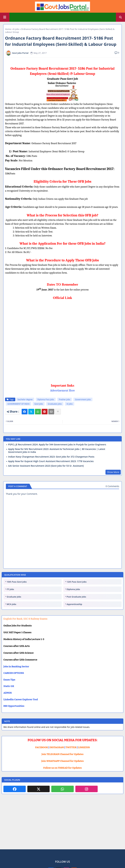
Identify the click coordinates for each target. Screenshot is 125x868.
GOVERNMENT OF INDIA (18, 404)
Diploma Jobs (73, 589)
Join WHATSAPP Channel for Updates (62, 761)
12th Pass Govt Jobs (76, 582)
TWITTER (71, 747)
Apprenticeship (74, 604)
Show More (113, 472)
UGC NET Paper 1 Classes (17, 632)
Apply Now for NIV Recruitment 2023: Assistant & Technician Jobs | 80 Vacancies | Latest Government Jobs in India (57, 451)
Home (8, 29)
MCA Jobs (11, 604)
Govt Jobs (39, 404)
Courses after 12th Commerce (20, 660)
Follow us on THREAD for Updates (62, 768)
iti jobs (16, 29)
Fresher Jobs (65, 399)
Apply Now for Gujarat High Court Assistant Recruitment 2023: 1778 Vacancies (51, 461)
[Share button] (58, 412)
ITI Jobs (10, 589)
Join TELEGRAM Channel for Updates (62, 754)
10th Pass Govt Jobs (17, 582)
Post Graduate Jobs (76, 597)
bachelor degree (25, 399)
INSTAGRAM (57, 747)
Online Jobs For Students (18, 626)
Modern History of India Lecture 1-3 (24, 639)
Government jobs (83, 399)
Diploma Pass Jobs (46, 399)
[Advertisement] (62, 824)
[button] (120, 17)
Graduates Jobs (55, 404)
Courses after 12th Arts (17, 646)
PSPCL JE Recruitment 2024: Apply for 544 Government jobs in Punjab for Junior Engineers (57, 445)
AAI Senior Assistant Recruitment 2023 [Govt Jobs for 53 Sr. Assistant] (46, 466)
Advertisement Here (62, 390)
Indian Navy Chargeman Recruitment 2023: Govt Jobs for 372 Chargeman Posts (51, 457)
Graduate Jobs (14, 597)
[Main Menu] (5, 17)
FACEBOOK (42, 747)
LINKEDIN (84, 747)
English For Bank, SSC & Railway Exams (25, 619)
